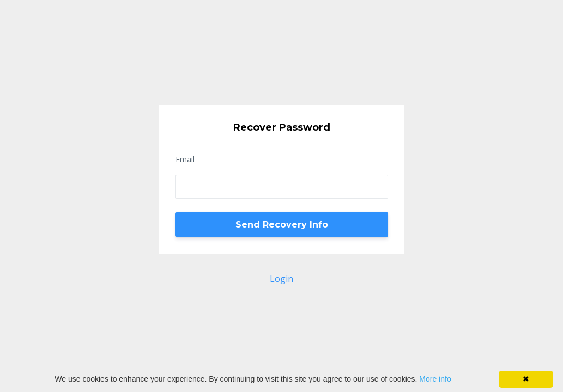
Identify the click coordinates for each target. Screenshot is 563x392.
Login (282, 279)
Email (185, 159)
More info (435, 379)
